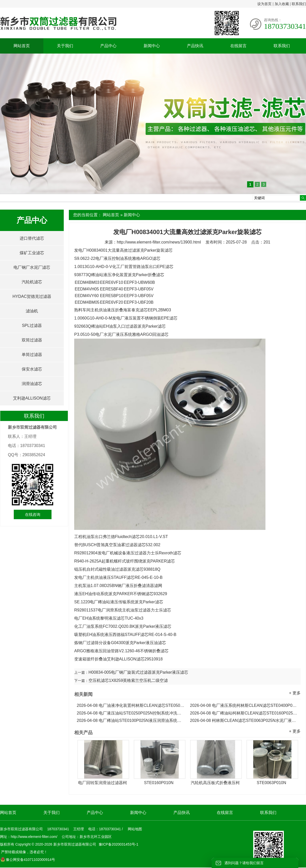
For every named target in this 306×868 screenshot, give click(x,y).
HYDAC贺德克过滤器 (32, 296)
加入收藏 (282, 4)
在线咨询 (33, 514)
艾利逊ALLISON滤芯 (32, 398)
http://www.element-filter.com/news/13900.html (159, 242)
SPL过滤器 (32, 325)
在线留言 (238, 46)
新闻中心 (152, 46)
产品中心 (108, 46)
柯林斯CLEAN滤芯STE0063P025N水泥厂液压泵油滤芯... (244, 720)
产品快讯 (195, 46)
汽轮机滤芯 (32, 282)
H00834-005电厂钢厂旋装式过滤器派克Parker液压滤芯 (138, 672)
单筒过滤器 (32, 355)
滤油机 (32, 311)
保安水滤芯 (32, 369)
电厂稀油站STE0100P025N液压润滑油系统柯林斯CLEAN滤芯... (131, 720)
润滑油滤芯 (32, 384)
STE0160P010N (159, 783)
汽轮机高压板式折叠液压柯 (215, 783)
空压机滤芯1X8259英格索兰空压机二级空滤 (128, 680)
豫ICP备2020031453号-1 (118, 844)
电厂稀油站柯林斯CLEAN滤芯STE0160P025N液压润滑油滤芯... (244, 713)
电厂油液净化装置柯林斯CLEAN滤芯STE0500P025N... (131, 705)
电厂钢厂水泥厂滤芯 (32, 267)
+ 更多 (295, 693)
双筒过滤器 (32, 340)
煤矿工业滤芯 (32, 253)
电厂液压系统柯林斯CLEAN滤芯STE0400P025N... (244, 705)
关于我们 (65, 46)
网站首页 (22, 46)
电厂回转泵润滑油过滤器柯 (103, 783)
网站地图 (135, 829)
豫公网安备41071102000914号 (28, 860)
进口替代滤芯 (32, 238)
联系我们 (299, 4)
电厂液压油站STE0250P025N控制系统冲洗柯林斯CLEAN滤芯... (131, 713)
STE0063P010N (272, 783)
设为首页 (264, 4)
